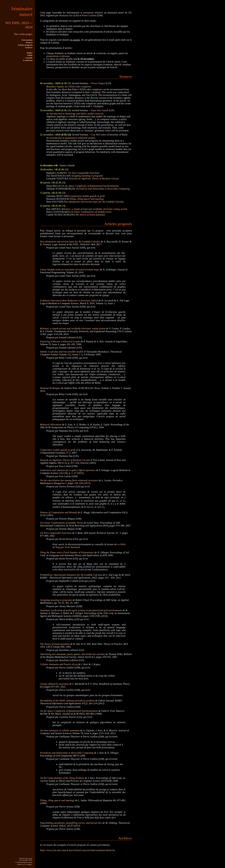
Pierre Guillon (89, 15)
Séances (29, 42)
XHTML (20, 864)
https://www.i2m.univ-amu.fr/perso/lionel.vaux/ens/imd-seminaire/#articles (78, 850)
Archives (29, 47)
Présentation (27, 40)
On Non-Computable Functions (84, 173)
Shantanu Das (66, 15)
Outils (30, 55)
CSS (25, 864)
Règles (30, 53)
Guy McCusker (99, 135)
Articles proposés (25, 45)
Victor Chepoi (98, 83)
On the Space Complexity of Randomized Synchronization (90, 186)
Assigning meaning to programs (87, 176)
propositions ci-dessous (58, 56)
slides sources (95, 114)
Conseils (29, 58)
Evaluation (28, 60)
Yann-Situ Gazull (100, 110)
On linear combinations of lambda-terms (91, 212)
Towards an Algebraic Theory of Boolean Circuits (94, 179)
